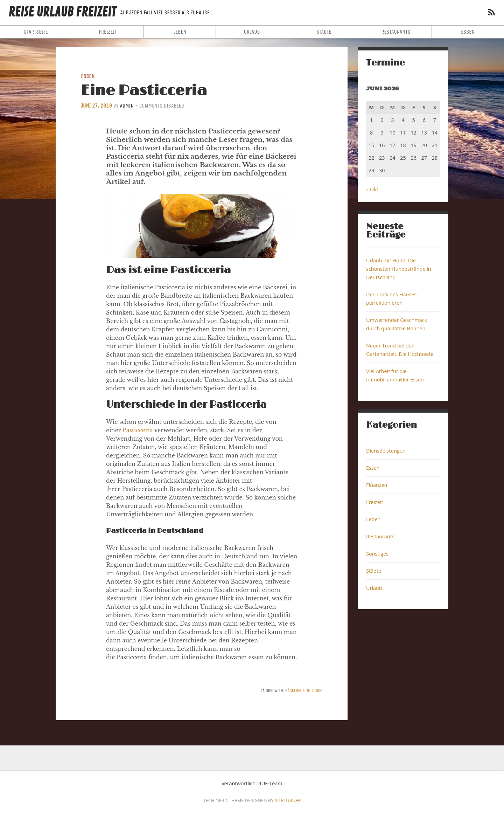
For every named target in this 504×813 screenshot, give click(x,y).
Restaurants (396, 32)
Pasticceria (138, 430)
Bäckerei (293, 691)
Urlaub (252, 32)
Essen (468, 32)
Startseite (36, 32)
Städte (324, 32)
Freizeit (108, 32)
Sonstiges (377, 554)
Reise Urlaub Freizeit (62, 12)
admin (127, 106)
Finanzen (377, 485)
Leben (180, 32)
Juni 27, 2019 (96, 106)
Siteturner (288, 800)
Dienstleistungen (386, 451)
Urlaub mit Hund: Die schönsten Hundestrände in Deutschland (399, 269)
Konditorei (312, 691)
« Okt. (373, 189)
